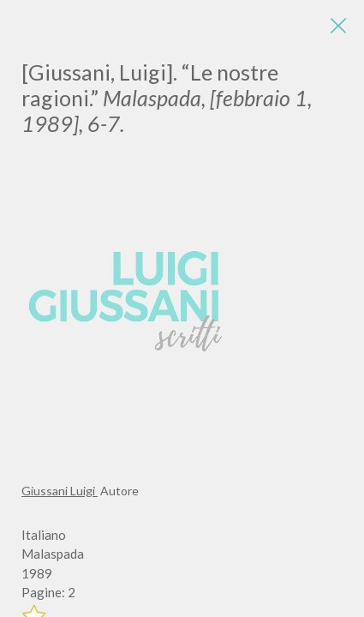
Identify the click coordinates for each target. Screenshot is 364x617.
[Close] (338, 26)
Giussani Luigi (60, 491)
